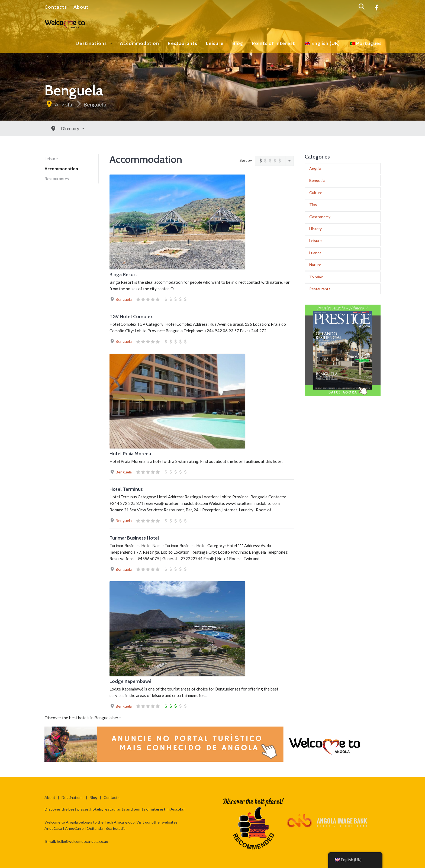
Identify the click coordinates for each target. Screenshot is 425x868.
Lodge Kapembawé (131, 681)
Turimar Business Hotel (134, 538)
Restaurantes (57, 178)
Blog (238, 43)
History (315, 229)
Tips (313, 204)
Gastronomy (320, 217)
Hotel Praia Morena (130, 454)
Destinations (92, 43)
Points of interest (273, 43)
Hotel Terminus (126, 489)
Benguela (95, 104)
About (81, 7)
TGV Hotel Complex (131, 317)
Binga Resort (123, 275)
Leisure (215, 43)
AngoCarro (74, 828)
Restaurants (183, 43)
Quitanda (95, 828)
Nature (315, 265)
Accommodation (139, 43)
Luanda (315, 253)
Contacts (56, 7)
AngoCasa (53, 828)
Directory (58, 128)
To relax (316, 277)
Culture (316, 193)
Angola (63, 104)
